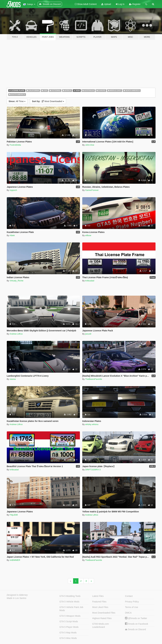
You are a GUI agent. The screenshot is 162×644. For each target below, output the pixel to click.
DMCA (128, 613)
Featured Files (99, 602)
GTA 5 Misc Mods (68, 638)
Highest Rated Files (102, 618)
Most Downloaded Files (104, 613)
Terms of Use (131, 607)
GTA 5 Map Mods (68, 633)
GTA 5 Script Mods (69, 621)
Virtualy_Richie (16, 281)
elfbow (88, 235)
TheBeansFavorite (94, 379)
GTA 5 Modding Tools (70, 596)
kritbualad (90, 281)
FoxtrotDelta (15, 145)
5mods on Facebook (137, 624)
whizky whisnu (92, 424)
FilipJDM (14, 515)
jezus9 (88, 334)
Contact (129, 596)
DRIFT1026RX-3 (93, 470)
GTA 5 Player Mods (69, 627)
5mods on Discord (135, 629)
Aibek (12, 235)
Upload (106, 4)
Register (135, 4)
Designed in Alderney (17, 595)
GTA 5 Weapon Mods (70, 616)
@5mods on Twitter (136, 618)
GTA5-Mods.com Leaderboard (101, 625)
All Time (17, 101)
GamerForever (92, 190)
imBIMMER (15, 560)
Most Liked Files (100, 607)
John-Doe (90, 145)
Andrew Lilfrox (16, 334)
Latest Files (98, 596)
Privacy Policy (132, 602)
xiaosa (13, 379)
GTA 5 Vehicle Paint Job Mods (71, 609)
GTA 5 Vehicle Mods (69, 602)
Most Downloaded (48, 101)
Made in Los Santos (17, 598)
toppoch (13, 190)
